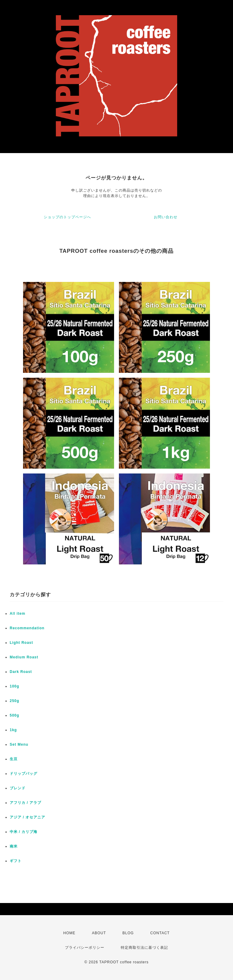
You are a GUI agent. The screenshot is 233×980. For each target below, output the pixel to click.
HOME (69, 933)
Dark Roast (21, 672)
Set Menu (19, 744)
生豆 (14, 759)
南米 (14, 846)
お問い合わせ (166, 217)
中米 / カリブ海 (24, 832)
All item (17, 614)
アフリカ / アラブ (25, 803)
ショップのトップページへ (67, 217)
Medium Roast (24, 657)
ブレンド (18, 788)
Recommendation (27, 628)
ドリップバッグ (24, 774)
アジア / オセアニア (27, 817)
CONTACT (160, 933)
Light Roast (21, 643)
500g (14, 715)
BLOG (128, 933)
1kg (13, 730)
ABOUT (99, 933)
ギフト (16, 861)
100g (14, 686)
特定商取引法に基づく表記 (144, 948)
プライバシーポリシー (85, 948)
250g (14, 701)
